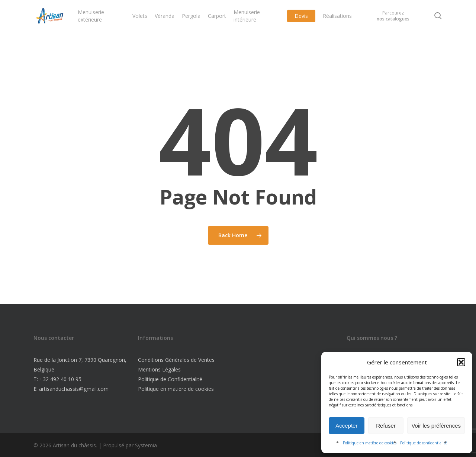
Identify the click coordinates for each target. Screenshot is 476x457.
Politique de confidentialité (424, 443)
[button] (461, 362)
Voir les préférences (436, 426)
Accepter (346, 426)
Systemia (146, 445)
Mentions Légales (159, 369)
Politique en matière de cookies (370, 443)
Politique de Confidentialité (170, 379)
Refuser (386, 426)
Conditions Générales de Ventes (176, 360)
